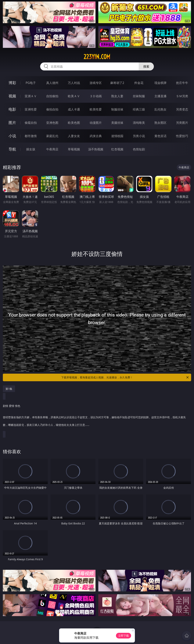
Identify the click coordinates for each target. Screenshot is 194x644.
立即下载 (124, 636)
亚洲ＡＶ (31, 96)
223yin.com (97, 57)
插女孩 (31, 149)
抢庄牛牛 (182, 83)
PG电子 (31, 83)
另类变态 (182, 109)
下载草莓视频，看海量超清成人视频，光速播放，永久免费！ (125, 377)
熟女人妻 (117, 96)
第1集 (9, 389)
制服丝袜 (117, 109)
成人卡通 (74, 109)
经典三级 (139, 109)
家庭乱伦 (52, 136)
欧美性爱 (96, 109)
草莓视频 (74, 149)
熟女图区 (160, 123)
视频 (12, 96)
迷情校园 (117, 136)
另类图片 (182, 123)
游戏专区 (96, 83)
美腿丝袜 (117, 123)
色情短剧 (139, 149)
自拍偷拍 (52, 96)
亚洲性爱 (31, 109)
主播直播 (160, 96)
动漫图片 (96, 123)
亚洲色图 (52, 123)
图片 (12, 123)
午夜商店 (52, 149)
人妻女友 (74, 136)
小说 (12, 136)
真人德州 (52, 83)
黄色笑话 (160, 136)
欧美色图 (74, 123)
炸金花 (139, 83)
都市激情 (31, 136)
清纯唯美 (139, 123)
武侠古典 (96, 136)
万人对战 (74, 83)
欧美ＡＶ (74, 96)
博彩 (12, 83)
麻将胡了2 (117, 83)
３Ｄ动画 (96, 96)
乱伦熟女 (160, 109)
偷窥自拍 (31, 123)
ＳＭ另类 (182, 96)
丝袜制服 (139, 96)
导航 (12, 149)
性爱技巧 (182, 136)
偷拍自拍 (52, 109)
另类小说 (139, 136)
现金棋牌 (160, 83)
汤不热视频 (96, 149)
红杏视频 (117, 149)
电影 (12, 109)
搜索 (146, 66)
